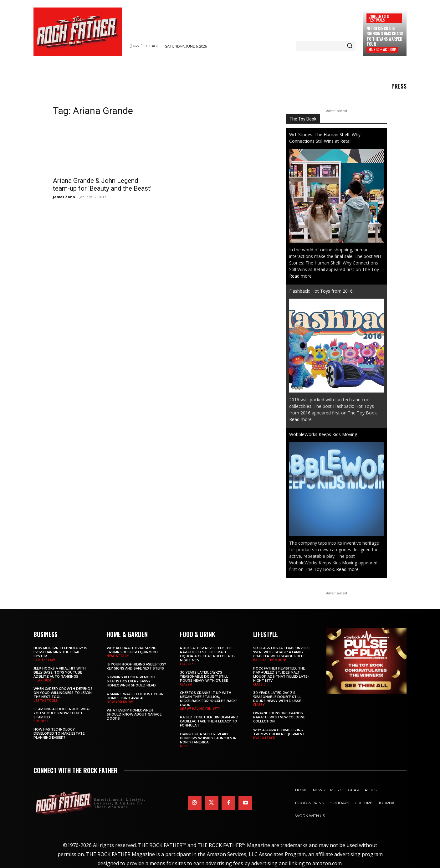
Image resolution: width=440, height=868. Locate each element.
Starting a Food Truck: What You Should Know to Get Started (62, 713)
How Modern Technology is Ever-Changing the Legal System (60, 652)
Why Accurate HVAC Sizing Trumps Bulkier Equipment (133, 650)
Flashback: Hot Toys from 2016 (321, 291)
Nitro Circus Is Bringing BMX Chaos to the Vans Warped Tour (385, 36)
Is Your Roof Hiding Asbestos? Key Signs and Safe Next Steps (136, 666)
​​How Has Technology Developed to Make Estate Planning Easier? (59, 734)
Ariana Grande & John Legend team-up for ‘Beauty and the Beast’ (102, 185)
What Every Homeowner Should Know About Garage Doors (134, 714)
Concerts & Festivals (379, 18)
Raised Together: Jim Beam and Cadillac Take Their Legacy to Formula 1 (209, 721)
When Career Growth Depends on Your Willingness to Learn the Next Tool (63, 693)
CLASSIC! (187, 664)
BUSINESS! (41, 721)
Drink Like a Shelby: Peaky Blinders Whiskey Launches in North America (208, 738)
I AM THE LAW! (45, 660)
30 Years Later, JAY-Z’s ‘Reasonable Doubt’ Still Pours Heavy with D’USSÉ (204, 677)
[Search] (350, 46)
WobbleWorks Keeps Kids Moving (323, 434)
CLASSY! (186, 684)
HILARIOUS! (42, 680)
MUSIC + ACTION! (382, 49)
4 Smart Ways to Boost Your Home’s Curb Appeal (135, 696)
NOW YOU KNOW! (120, 702)
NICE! (184, 746)
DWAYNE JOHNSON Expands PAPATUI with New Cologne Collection (279, 717)
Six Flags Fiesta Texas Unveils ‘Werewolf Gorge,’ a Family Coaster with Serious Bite (281, 652)
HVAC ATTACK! (118, 656)
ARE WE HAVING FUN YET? (200, 709)
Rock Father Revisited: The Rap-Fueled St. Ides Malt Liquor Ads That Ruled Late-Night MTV (208, 654)
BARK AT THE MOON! (270, 660)
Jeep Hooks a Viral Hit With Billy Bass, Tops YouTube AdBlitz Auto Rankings (60, 673)
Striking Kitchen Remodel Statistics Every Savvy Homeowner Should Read (131, 681)
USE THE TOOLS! (46, 701)
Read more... (302, 276)
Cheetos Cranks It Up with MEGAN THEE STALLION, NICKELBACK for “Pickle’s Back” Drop (209, 699)
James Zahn (64, 197)
